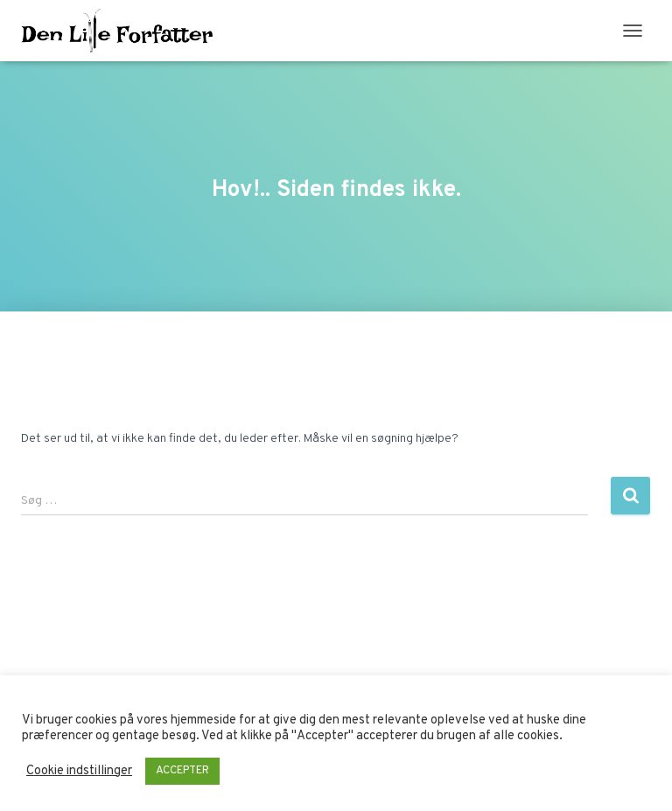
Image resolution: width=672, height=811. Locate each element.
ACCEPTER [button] (182, 771)
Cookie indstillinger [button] (79, 772)
